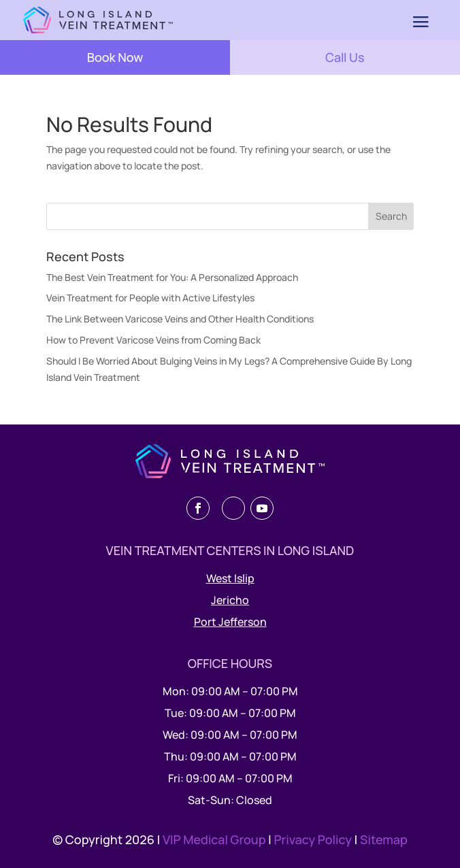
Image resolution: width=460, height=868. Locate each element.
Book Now (115, 57)
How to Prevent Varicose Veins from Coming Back (153, 340)
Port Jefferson (230, 622)
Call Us (345, 57)
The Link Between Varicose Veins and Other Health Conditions (180, 319)
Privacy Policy (314, 839)
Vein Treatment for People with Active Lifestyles (150, 298)
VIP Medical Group (215, 839)
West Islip (230, 578)
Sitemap (384, 839)
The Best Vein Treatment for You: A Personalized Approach (172, 277)
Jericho (230, 600)
